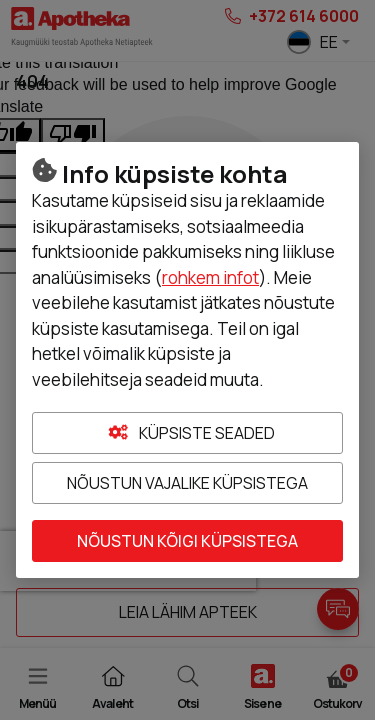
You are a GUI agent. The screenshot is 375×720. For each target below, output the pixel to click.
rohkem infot (210, 277)
